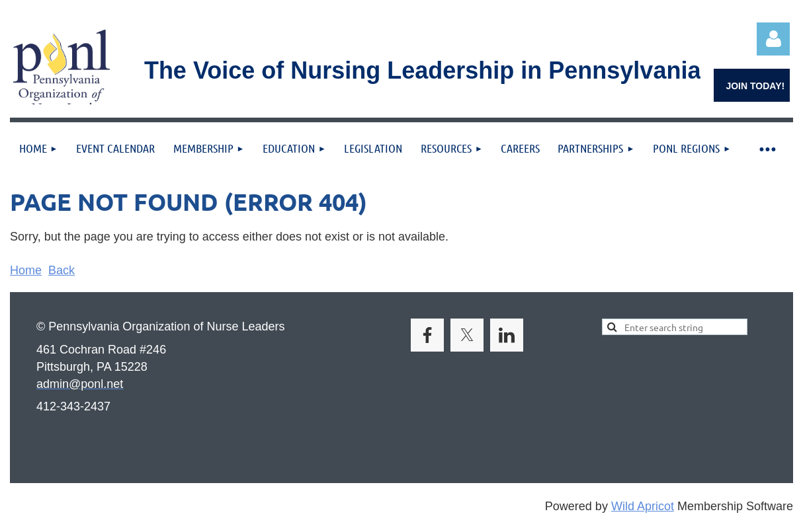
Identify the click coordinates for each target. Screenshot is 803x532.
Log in (773, 39)
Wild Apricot (643, 506)
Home (26, 270)
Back (62, 270)
